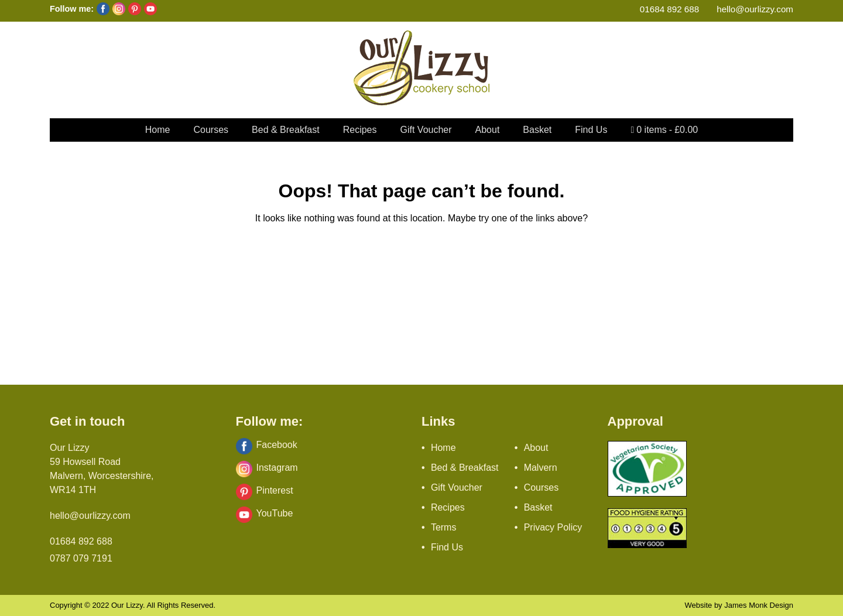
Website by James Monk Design (739, 605)
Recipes (360, 130)
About (488, 130)
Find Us (591, 130)
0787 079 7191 (81, 558)
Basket (537, 130)
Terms (444, 527)
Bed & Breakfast (286, 130)
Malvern (541, 468)
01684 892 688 (669, 9)
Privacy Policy (553, 527)
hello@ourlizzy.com (755, 9)
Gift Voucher (426, 130)
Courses (211, 130)
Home (158, 130)
